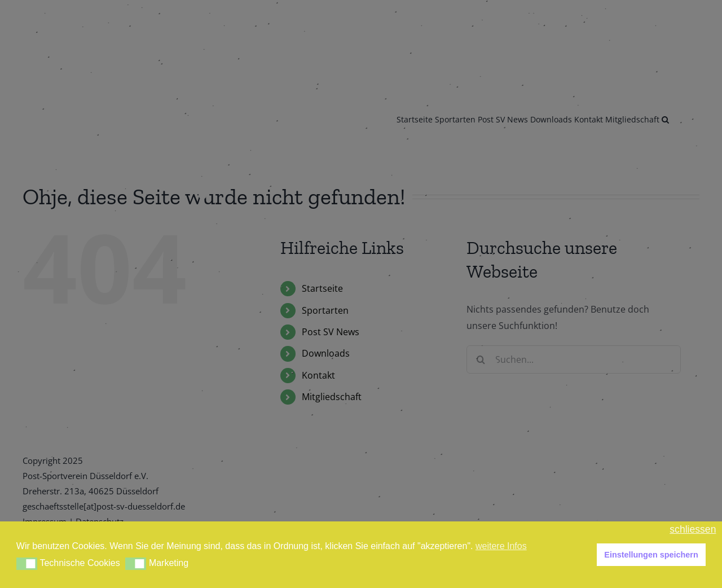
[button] (27, 564)
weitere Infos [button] (501, 546)
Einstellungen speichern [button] (651, 555)
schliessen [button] (693, 530)
